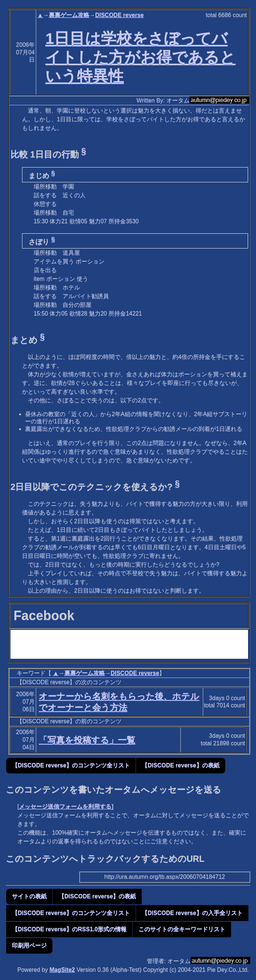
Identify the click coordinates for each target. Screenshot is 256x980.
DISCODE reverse (119, 15)
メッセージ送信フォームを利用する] (66, 807)
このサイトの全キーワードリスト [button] (182, 929)
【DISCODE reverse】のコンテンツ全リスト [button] (71, 765)
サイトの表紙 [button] (29, 896)
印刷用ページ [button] (29, 945)
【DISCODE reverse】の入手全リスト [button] (192, 913)
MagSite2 (62, 970)
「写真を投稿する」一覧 (87, 740)
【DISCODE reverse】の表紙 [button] (180, 765)
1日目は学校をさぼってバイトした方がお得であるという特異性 (140, 57)
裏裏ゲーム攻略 (69, 15)
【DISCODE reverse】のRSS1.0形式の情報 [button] (69, 929)
